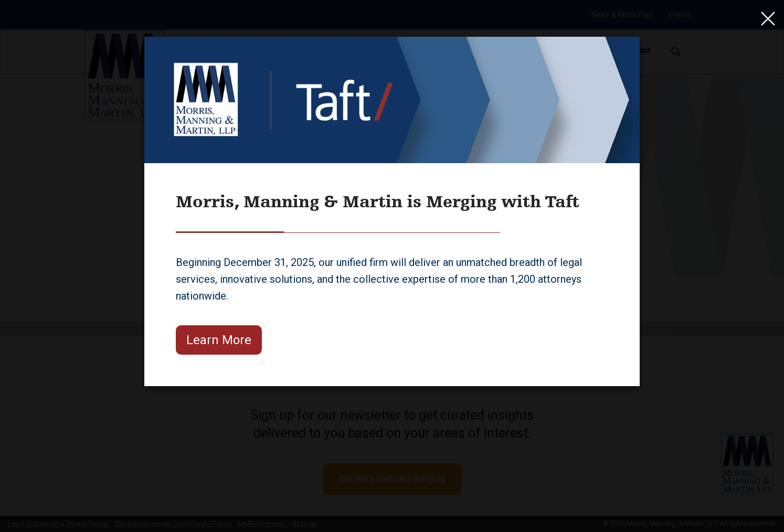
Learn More (219, 340)
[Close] (766, 18)
